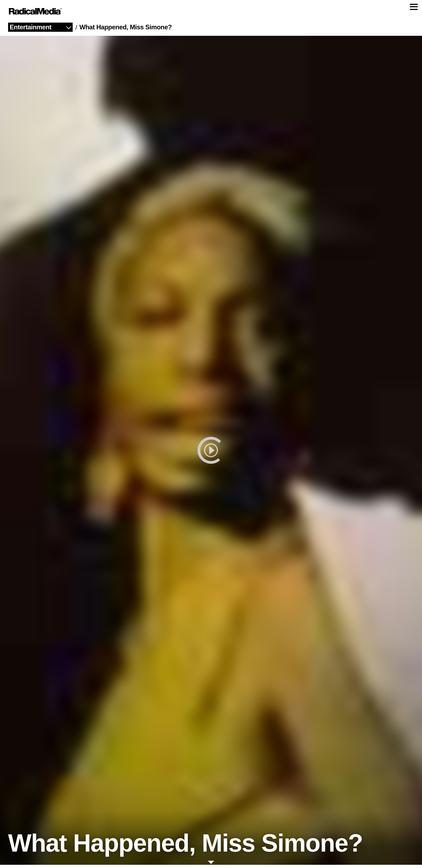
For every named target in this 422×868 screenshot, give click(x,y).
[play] (211, 454)
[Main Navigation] (211, 13)
